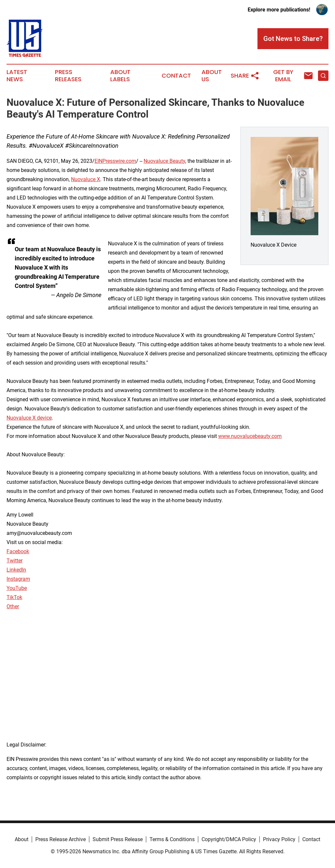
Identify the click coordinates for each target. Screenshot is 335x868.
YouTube (17, 588)
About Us (212, 76)
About (22, 839)
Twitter (15, 561)
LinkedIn (16, 570)
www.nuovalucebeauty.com (250, 436)
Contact (176, 76)
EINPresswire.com (115, 161)
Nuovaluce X (86, 179)
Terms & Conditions (172, 839)
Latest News (17, 76)
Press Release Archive (61, 839)
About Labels (120, 76)
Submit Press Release (118, 839)
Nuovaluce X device (29, 418)
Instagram (18, 579)
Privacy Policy (279, 839)
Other (13, 606)
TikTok (14, 597)
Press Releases (68, 76)
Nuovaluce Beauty (164, 161)
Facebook (18, 551)
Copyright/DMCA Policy (229, 839)
